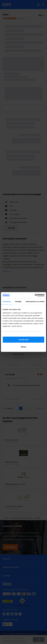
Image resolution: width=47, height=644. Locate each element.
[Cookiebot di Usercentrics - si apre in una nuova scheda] (35, 295)
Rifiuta (23, 347)
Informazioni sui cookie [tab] (35, 301)
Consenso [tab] (7, 301)
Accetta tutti (23, 340)
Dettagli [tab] (18, 301)
